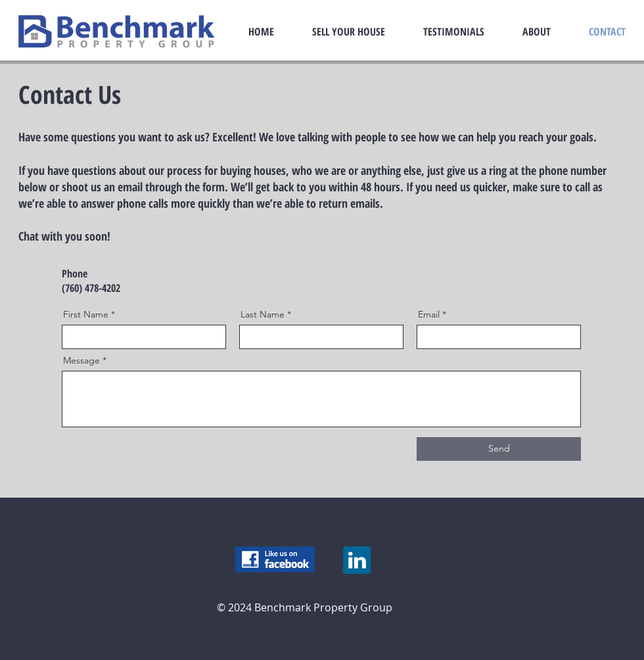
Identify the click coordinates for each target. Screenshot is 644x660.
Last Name (263, 314)
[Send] (499, 449)
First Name (86, 314)
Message (81, 360)
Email (429, 314)
